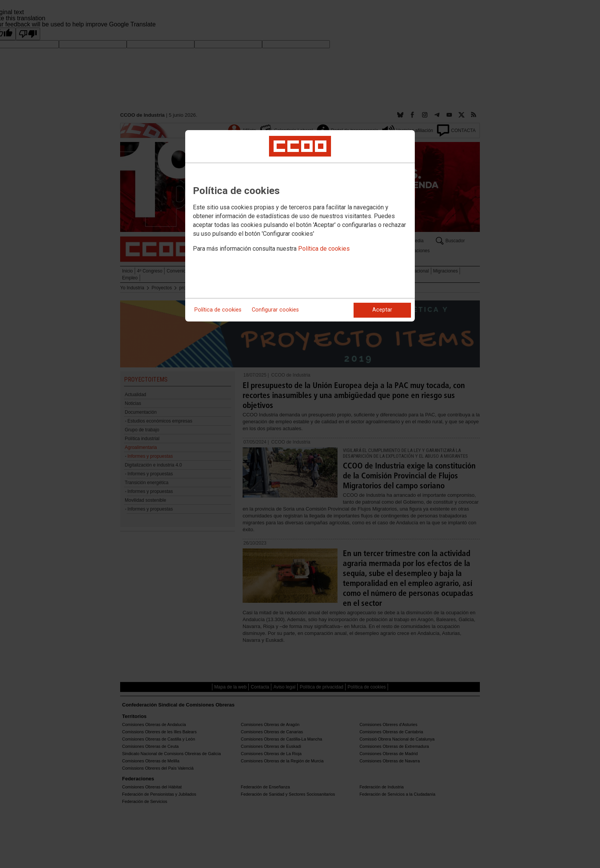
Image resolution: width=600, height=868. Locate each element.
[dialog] (300, 226)
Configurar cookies (275, 310)
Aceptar (382, 310)
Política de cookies (324, 249)
